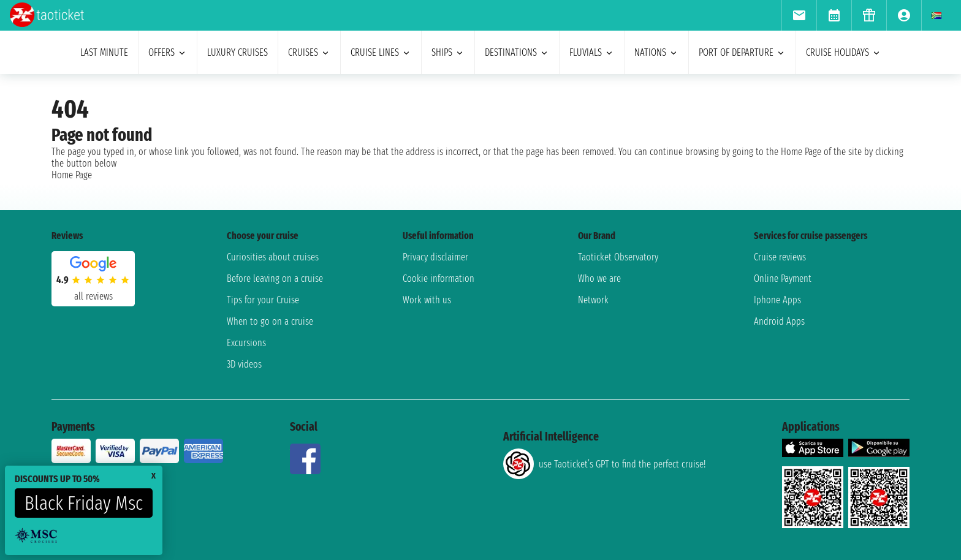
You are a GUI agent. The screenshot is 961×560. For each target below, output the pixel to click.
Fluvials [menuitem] (592, 52)
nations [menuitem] (656, 52)
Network (593, 300)
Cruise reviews (780, 257)
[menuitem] (799, 15)
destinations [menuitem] (517, 52)
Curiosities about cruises (273, 257)
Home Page (72, 175)
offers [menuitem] (168, 52)
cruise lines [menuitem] (381, 52)
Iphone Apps (777, 300)
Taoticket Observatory (618, 257)
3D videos (244, 364)
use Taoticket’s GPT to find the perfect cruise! (604, 464)
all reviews (93, 296)
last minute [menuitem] (104, 52)
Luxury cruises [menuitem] (237, 52)
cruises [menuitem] (309, 52)
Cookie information (439, 278)
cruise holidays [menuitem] (844, 52)
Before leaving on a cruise (275, 278)
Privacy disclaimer (435, 257)
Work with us (427, 300)
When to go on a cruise (270, 321)
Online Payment (783, 278)
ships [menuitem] (448, 52)
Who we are (599, 278)
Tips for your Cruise (263, 300)
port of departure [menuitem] (742, 52)
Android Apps (779, 321)
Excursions (246, 343)
